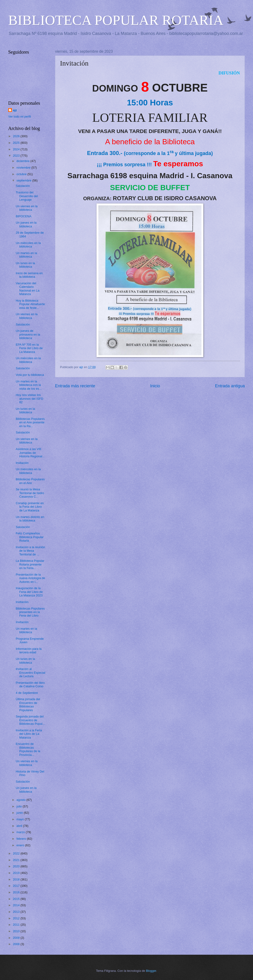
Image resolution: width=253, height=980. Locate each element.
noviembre (24, 168)
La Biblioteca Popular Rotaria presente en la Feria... (30, 564)
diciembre (23, 161)
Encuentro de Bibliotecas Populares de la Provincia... (28, 749)
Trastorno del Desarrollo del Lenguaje (27, 196)
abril (20, 826)
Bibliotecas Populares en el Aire (30, 481)
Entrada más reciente (75, 386)
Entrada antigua (230, 386)
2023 (17, 156)
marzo (21, 832)
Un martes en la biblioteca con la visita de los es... (29, 385)
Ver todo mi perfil (20, 116)
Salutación (23, 186)
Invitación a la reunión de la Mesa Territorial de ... (30, 551)
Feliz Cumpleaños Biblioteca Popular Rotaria (30, 537)
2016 (17, 892)
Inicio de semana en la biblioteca (29, 275)
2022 (17, 853)
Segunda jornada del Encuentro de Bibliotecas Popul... (30, 720)
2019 (17, 873)
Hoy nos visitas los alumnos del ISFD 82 (29, 399)
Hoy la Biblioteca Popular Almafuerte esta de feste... (30, 304)
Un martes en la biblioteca (26, 255)
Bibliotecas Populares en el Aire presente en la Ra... (30, 422)
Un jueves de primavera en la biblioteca (28, 334)
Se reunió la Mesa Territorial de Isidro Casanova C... (30, 493)
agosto (21, 800)
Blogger (151, 971)
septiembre (24, 180)
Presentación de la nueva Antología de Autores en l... (30, 578)
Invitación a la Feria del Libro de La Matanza (29, 734)
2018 (17, 879)
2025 (17, 143)
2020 (17, 866)
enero (21, 845)
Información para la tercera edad (29, 651)
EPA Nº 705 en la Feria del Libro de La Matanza (29, 348)
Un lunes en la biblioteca (25, 265)
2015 (17, 899)
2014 (17, 905)
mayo (20, 819)
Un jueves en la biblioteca (26, 224)
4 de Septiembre (27, 693)
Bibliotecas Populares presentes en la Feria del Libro (30, 612)
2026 (17, 136)
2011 (17, 925)
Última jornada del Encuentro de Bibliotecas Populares (28, 704)
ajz (15, 110)
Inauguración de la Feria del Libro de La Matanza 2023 (29, 592)
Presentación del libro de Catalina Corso (30, 684)
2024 (17, 149)
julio (19, 806)
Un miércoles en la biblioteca (28, 245)
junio (20, 813)
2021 (17, 860)
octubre (22, 174)
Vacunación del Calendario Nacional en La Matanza (28, 289)
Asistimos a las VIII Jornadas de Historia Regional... (30, 453)
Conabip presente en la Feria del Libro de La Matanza (30, 507)
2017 (17, 886)
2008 (17, 944)
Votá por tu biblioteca (30, 375)
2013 (17, 912)
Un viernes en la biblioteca (27, 208)
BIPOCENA (24, 216)
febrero (22, 839)
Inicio (155, 386)
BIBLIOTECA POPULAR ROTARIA (116, 20)
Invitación (22, 463)
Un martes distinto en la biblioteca (30, 519)
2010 (17, 931)
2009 (17, 938)
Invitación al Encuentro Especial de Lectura (30, 673)
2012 (17, 918)
